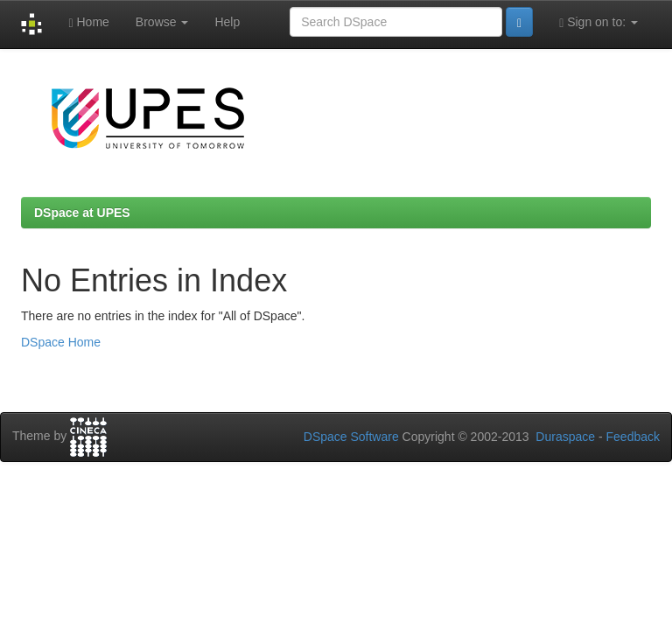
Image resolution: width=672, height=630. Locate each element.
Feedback (633, 437)
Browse (162, 22)
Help (227, 22)
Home (88, 22)
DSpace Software (351, 437)
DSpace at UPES (82, 213)
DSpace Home (61, 342)
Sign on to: (598, 22)
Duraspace (565, 437)
